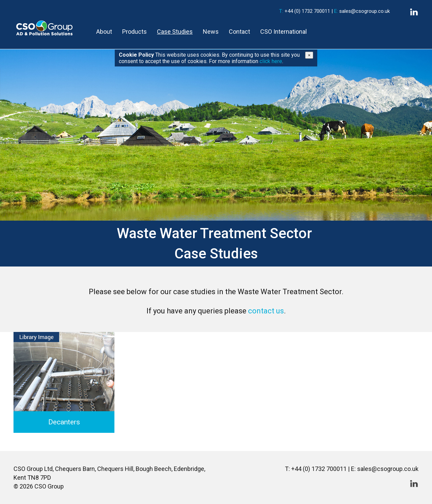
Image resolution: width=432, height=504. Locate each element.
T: (281, 11)
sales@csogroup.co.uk (364, 11)
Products (134, 32)
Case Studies (175, 32)
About (104, 32)
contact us (266, 311)
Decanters (64, 422)
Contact (239, 32)
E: (336, 11)
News (211, 32)
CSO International (283, 32)
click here (271, 61)
